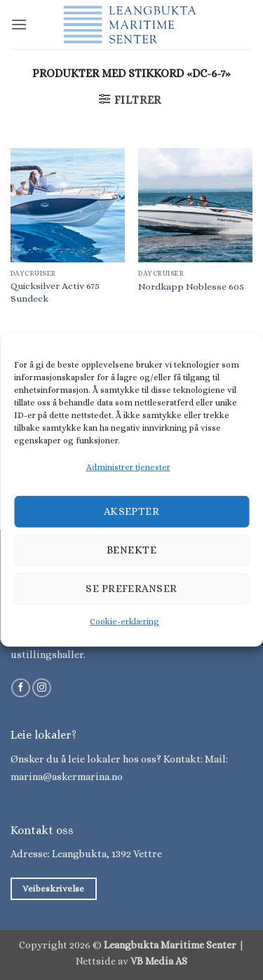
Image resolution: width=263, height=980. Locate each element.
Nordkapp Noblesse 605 (191, 287)
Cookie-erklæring (124, 622)
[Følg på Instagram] (42, 688)
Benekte (131, 550)
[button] (19, 24)
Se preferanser (131, 589)
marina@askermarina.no (67, 777)
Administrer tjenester (128, 466)
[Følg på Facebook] (21, 688)
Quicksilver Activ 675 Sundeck (55, 292)
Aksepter (132, 511)
